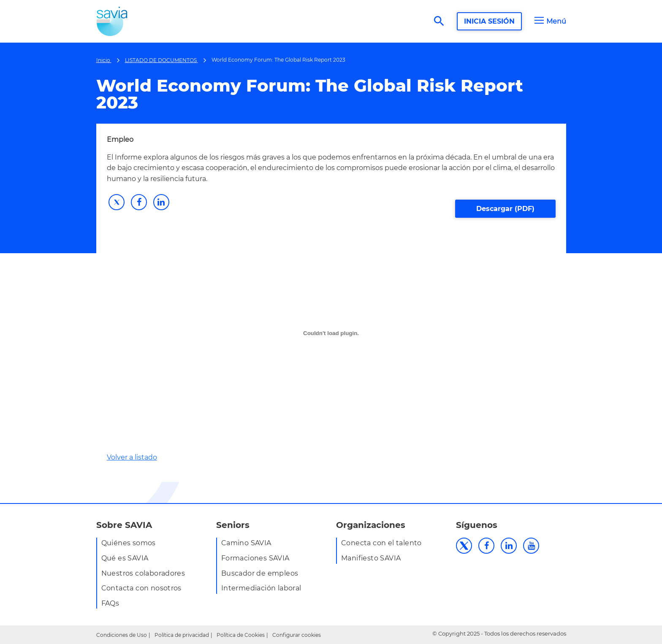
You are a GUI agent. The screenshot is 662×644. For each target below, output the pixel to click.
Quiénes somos (129, 543)
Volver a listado (132, 457)
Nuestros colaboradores (143, 573)
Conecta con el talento (381, 543)
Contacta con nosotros (141, 588)
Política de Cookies (241, 635)
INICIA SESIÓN (489, 21)
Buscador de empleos (260, 573)
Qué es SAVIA (125, 558)
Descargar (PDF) (505, 209)
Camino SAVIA (246, 543)
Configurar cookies (297, 635)
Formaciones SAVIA (255, 558)
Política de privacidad (182, 635)
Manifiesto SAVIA (371, 558)
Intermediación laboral (261, 588)
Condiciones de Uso (122, 635)
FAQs (110, 603)
